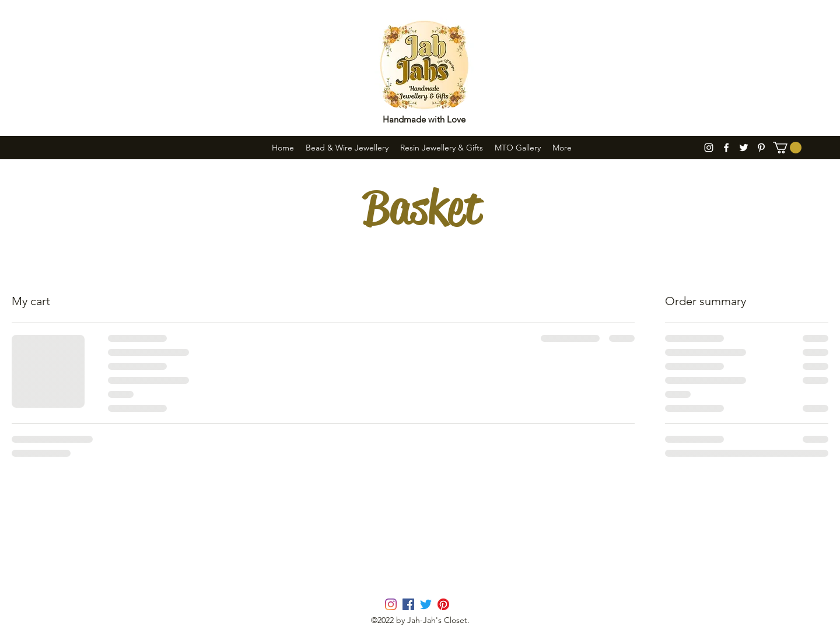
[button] (787, 148)
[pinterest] (761, 148)
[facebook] (726, 148)
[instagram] (709, 148)
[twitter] (744, 148)
